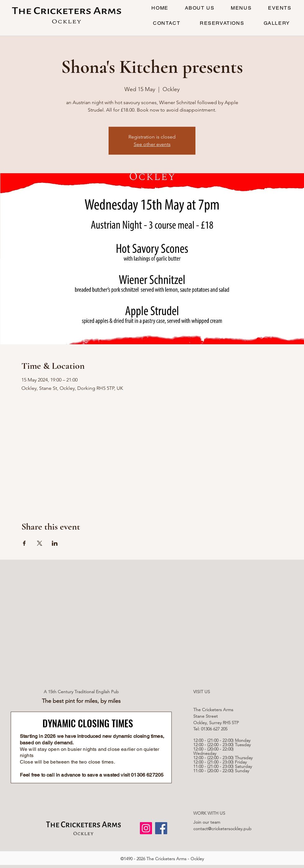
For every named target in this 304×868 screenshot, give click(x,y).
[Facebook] (161, 828)
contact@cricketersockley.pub (222, 829)
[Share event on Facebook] (24, 543)
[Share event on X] (40, 543)
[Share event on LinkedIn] (55, 543)
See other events (152, 144)
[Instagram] (146, 828)
